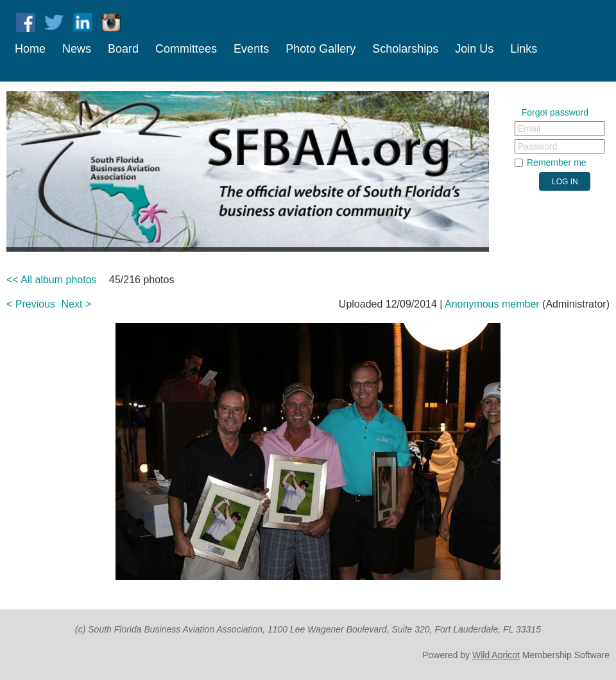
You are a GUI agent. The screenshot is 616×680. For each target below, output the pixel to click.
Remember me (557, 162)
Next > (77, 304)
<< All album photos (52, 280)
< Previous (31, 304)
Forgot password (555, 112)
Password (537, 146)
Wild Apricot (496, 655)
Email (529, 128)
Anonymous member (492, 304)
